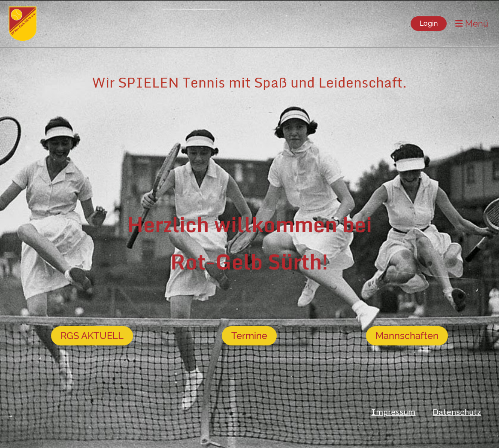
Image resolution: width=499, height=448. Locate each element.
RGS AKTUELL (92, 336)
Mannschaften (407, 336)
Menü (472, 24)
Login (429, 23)
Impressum (393, 412)
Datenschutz (457, 412)
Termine (249, 336)
